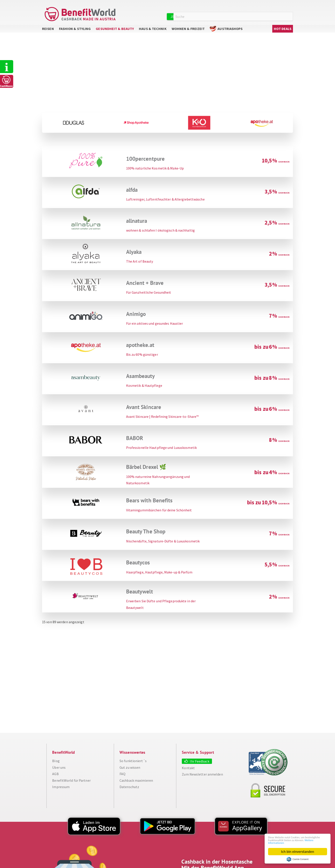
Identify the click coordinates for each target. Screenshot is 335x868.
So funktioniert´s (133, 765)
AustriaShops (230, 33)
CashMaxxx (7, 83)
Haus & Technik (153, 33)
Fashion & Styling (75, 33)
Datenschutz (129, 791)
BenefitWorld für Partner (71, 785)
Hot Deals (283, 33)
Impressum (61, 791)
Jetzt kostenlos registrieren (198, 17)
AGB (55, 778)
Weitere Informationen (299, 842)
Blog (56, 765)
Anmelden (242, 16)
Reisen (48, 33)
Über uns (59, 772)
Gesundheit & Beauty (115, 33)
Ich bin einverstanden (298, 852)
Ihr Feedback (199, 766)
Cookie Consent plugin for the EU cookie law (298, 859)
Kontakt (188, 772)
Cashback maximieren (136, 785)
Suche (290, 17)
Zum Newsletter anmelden (202, 779)
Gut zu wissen (130, 772)
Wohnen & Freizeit (188, 33)
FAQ (122, 778)
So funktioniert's (7, 67)
